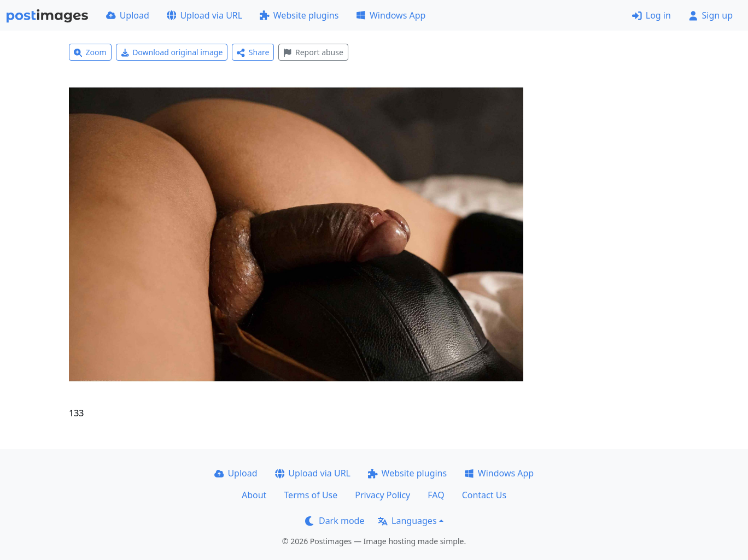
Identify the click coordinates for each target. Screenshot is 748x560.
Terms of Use (311, 495)
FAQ (436, 495)
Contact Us (484, 495)
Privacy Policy (382, 495)
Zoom (90, 52)
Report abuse (313, 52)
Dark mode (335, 521)
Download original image (172, 52)
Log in (651, 15)
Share (253, 52)
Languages (407, 521)
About (254, 495)
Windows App (391, 15)
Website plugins (299, 15)
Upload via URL (204, 15)
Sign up (711, 15)
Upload (128, 15)
